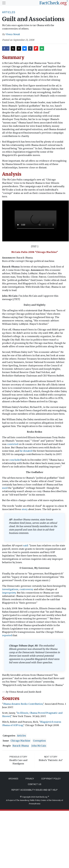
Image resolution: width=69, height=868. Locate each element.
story (25, 509)
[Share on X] (13, 48)
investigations (10, 589)
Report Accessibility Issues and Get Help (34, 790)
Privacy (30, 779)
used (5, 488)
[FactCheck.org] (54, 3)
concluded (15, 460)
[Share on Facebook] (6, 48)
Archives (13, 779)
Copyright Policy (51, 779)
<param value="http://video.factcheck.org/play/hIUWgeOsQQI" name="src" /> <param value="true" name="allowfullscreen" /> (36, 221)
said (26, 545)
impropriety (9, 593)
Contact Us (35, 784)
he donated (26, 451)
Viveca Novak (13, 34)
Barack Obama (21, 746)
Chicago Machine (20, 741)
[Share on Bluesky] (25, 48)
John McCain (39, 746)
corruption (39, 741)
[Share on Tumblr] (30, 48)
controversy (26, 589)
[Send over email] (42, 48)
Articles (9, 12)
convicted (13, 444)
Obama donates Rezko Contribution (23, 704)
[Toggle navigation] (4, 3)
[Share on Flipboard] (36, 48)
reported (7, 635)
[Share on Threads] (19, 48)
